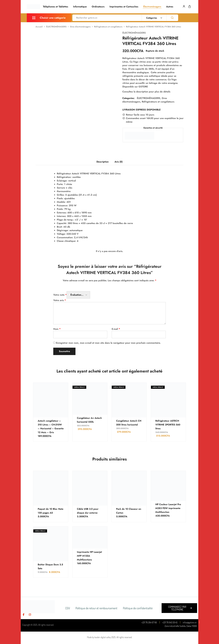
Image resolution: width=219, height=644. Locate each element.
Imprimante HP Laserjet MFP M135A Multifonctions (90, 556)
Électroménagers (152, 7)
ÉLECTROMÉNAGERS (56, 27)
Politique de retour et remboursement (96, 608)
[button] (179, 608)
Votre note (60, 295)
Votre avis (60, 300)
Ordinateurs (98, 7)
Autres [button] (170, 7)
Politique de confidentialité (138, 608)
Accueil (39, 27)
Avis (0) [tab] (119, 162)
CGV (67, 608)
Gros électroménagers (80, 27)
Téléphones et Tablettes (55, 7)
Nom (57, 329)
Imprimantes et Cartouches (124, 7)
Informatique (80, 7)
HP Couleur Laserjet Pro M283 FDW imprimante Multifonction (168, 508)
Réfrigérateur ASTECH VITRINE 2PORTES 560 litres (168, 425)
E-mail (116, 329)
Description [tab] (103, 162)
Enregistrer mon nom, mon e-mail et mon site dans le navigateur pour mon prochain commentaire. (108, 343)
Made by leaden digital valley (99, 637)
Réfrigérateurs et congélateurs (108, 27)
